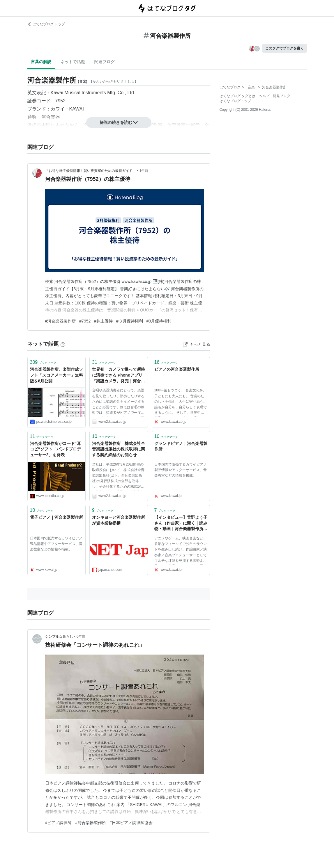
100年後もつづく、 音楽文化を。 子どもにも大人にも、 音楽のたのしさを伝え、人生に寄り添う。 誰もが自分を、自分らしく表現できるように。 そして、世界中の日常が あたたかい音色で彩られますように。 (181, 402)
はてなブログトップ (235, 101)
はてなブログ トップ (46, 24)
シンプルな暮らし (59, 637)
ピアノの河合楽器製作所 (177, 369)
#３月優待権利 (130, 321)
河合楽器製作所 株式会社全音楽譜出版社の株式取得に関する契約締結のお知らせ (119, 449)
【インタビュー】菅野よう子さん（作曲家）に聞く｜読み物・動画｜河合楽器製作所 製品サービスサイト (181, 524)
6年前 (81, 637)
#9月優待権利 (159, 321)
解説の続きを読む (119, 122)
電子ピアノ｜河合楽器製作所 (56, 517)
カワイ (58, 109)
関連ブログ (105, 62)
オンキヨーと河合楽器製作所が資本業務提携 (119, 520)
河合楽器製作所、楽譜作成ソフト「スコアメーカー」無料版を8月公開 (56, 375)
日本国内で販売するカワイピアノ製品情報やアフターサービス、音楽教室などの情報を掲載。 (181, 470)
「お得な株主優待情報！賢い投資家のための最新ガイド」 (91, 171)
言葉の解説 (41, 62)
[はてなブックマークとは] (63, 344)
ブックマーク (43, 362)
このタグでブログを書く (284, 48)
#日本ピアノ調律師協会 (131, 823)
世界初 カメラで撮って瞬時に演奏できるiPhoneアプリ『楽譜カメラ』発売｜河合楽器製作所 (119, 376)
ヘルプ (264, 96)
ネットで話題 (73, 62)
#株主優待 (103, 321)
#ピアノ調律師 (59, 823)
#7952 (85, 321)
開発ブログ (282, 96)
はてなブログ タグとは (237, 96)
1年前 (144, 171)
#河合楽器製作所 (61, 321)
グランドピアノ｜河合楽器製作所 (181, 446)
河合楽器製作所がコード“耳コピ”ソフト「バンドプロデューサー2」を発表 (55, 449)
